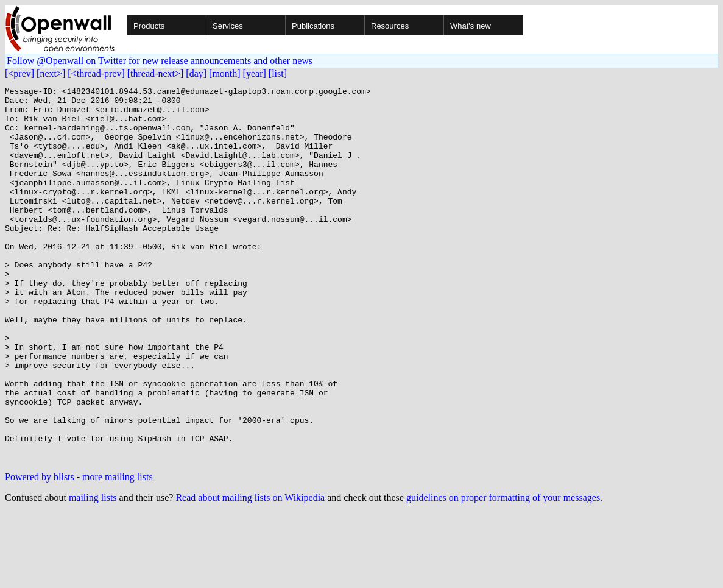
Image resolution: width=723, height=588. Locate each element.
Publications (313, 26)
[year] (255, 73)
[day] (196, 73)
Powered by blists (40, 552)
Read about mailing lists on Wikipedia (250, 572)
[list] (278, 73)
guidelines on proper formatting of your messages (503, 572)
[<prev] (19, 73)
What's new (471, 26)
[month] (225, 73)
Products (149, 26)
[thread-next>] (156, 73)
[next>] (51, 73)
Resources (390, 26)
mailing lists (93, 572)
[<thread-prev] (96, 73)
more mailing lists (118, 552)
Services (228, 26)
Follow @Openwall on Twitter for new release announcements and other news (160, 61)
